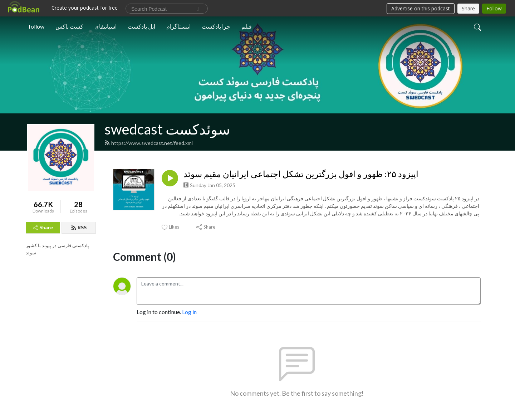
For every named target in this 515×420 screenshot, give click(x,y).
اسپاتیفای (106, 26)
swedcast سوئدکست (167, 129)
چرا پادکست (216, 26)
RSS (79, 227)
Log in (189, 312)
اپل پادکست (141, 26)
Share (43, 227)
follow (36, 26)
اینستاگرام (178, 26)
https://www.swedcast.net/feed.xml (149, 143)
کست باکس (69, 26)
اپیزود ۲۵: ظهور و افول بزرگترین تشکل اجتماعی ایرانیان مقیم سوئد (301, 174)
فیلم (247, 26)
